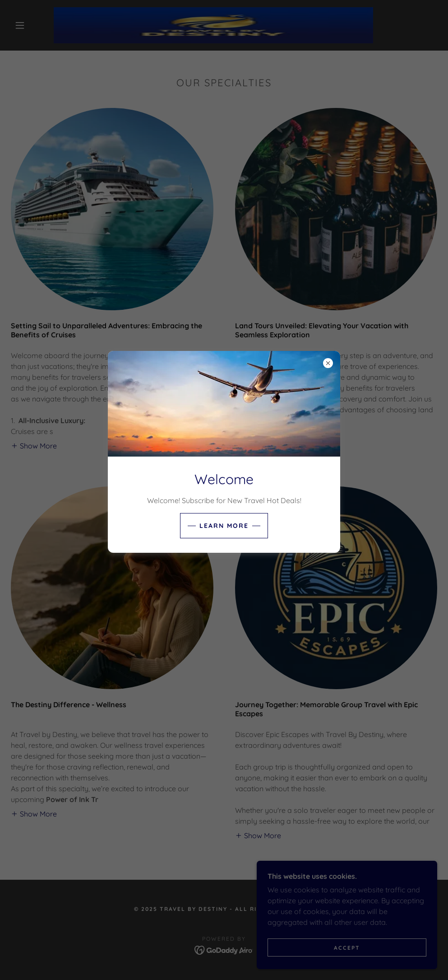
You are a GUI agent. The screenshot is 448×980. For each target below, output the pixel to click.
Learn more (224, 526)
